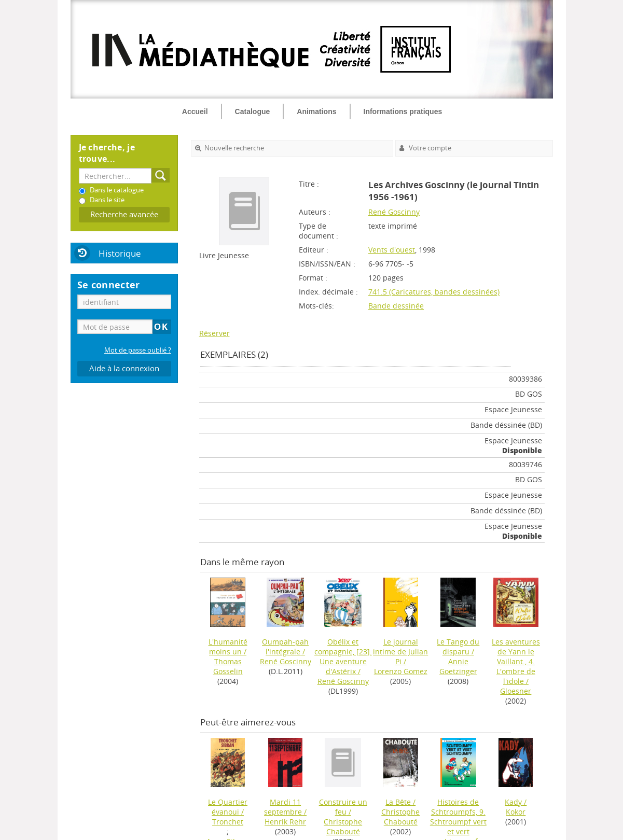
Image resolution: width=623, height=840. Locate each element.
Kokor (516, 812)
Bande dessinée (396, 306)
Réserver (214, 333)
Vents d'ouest (392, 250)
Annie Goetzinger (458, 666)
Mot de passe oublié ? (138, 350)
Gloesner (516, 691)
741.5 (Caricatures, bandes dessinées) (434, 292)
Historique (120, 253)
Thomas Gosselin (228, 666)
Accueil (195, 111)
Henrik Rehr (285, 822)
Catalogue (253, 111)
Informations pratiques (403, 111)
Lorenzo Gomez (401, 671)
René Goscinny (394, 212)
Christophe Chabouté (343, 827)
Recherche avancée (124, 214)
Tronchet (228, 822)
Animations (316, 111)
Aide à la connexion (124, 368)
